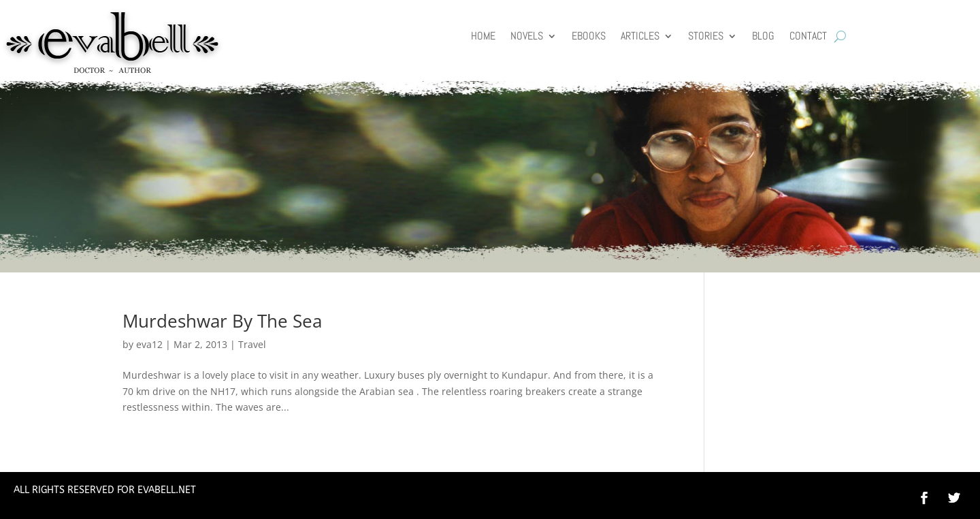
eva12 (149, 344)
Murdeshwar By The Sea (222, 321)
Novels (527, 37)
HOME (483, 37)
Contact (808, 37)
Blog (763, 37)
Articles (640, 37)
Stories (706, 37)
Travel (252, 344)
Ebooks (589, 37)
